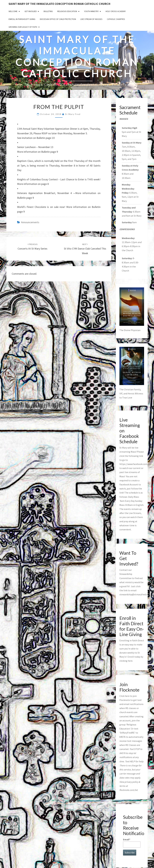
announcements (30, 222)
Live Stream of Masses (91, 19)
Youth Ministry (91, 11)
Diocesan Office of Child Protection (58, 19)
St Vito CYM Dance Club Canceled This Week (85, 249)
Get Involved (31, 11)
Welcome (13, 11)
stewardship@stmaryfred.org (135, 594)
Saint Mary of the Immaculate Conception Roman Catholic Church (59, 4)
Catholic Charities (116, 19)
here (130, 661)
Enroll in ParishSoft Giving (22, 19)
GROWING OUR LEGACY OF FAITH (23, 27)
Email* (132, 843)
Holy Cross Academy (116, 11)
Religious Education (67, 11)
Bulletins (48, 11)
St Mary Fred (73, 114)
